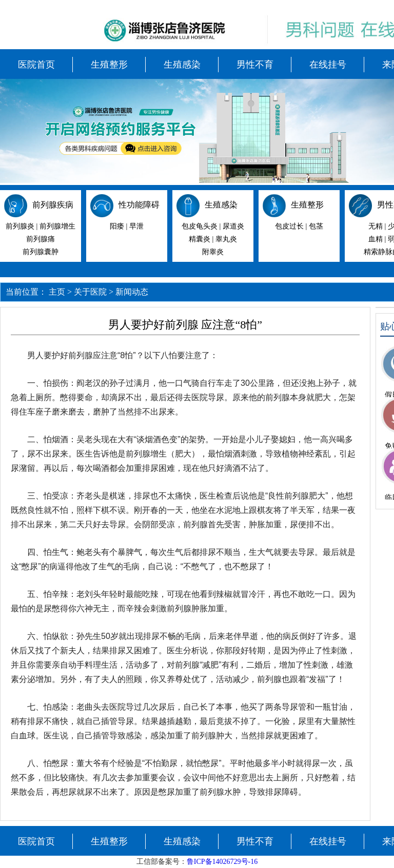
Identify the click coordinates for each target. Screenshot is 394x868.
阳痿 (117, 226)
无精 (376, 226)
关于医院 (90, 292)
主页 (57, 292)
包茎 (316, 226)
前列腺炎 (20, 226)
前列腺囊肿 (41, 252)
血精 (376, 239)
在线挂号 (328, 65)
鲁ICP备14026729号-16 (222, 862)
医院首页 (36, 65)
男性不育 (255, 65)
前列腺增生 (57, 226)
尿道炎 (233, 226)
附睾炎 (213, 252)
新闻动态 (132, 292)
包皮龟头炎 (200, 226)
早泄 (136, 226)
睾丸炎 (226, 239)
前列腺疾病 (53, 205)
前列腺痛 (41, 239)
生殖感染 (182, 65)
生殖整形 (109, 65)
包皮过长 (289, 226)
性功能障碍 (139, 205)
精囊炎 (200, 239)
